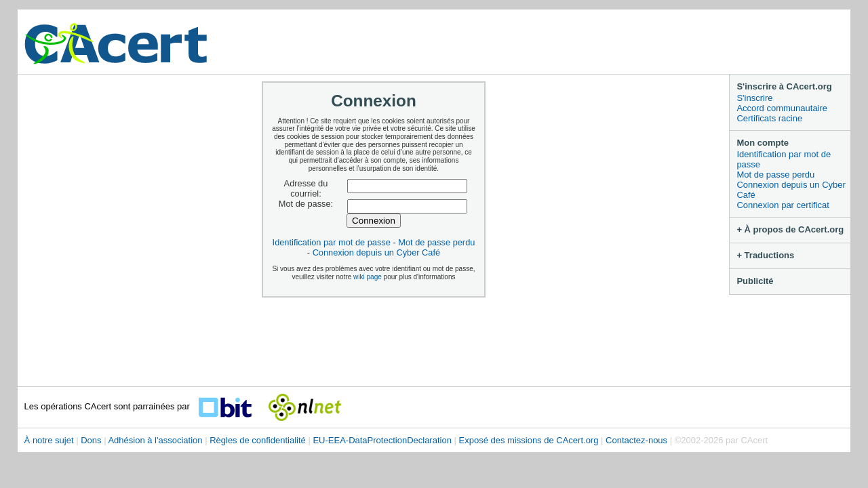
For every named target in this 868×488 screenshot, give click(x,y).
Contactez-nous (636, 440)
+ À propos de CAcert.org (790, 229)
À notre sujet (49, 440)
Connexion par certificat (783, 205)
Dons (91, 440)
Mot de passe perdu (775, 175)
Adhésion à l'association (155, 440)
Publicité (755, 281)
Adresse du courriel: (306, 189)
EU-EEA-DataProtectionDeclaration (382, 440)
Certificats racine (769, 118)
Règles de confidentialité (258, 440)
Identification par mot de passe (784, 159)
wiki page (368, 277)
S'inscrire (754, 98)
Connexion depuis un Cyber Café (791, 190)
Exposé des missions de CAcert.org (529, 440)
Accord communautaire (782, 108)
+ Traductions (765, 255)
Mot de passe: (306, 204)
